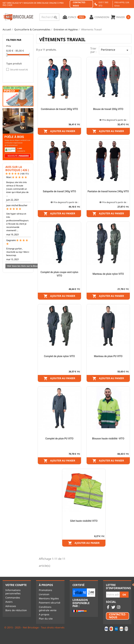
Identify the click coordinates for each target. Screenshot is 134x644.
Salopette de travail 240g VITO (59, 191)
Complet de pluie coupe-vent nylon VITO (59, 274)
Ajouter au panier (59, 131)
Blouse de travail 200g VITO (108, 109)
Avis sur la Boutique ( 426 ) (17, 168)
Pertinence (115, 50)
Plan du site (46, 619)
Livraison (44, 594)
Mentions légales (49, 598)
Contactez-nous (79, 4)
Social (111, 602)
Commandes (13, 598)
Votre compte (16, 585)
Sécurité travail (19, 70)
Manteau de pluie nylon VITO (108, 274)
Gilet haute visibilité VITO (84, 521)
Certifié (79, 585)
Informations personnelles (13, 592)
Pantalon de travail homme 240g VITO (108, 191)
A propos (44, 614)
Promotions (45, 590)
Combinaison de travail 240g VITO (59, 109)
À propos (46, 585)
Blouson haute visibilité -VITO (108, 439)
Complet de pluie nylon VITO (59, 356)
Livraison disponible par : (81, 603)
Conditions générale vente (48, 609)
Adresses (11, 606)
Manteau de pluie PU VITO (108, 356)
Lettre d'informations (118, 587)
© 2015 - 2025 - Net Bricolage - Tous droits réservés (34, 627)
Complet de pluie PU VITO (59, 439)
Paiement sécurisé (50, 603)
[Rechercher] (49, 17)
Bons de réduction (16, 610)
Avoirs (9, 602)
